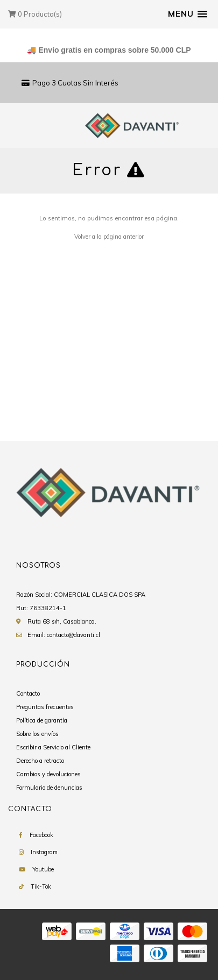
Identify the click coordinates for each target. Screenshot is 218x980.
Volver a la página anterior (109, 237)
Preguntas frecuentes (45, 707)
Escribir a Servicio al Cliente (53, 747)
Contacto (28, 693)
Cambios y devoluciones (48, 774)
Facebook (41, 835)
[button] (188, 14)
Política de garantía (42, 720)
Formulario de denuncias (49, 788)
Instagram (44, 852)
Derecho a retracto (40, 761)
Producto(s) (35, 14)
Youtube (43, 869)
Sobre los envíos (37, 734)
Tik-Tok (41, 886)
